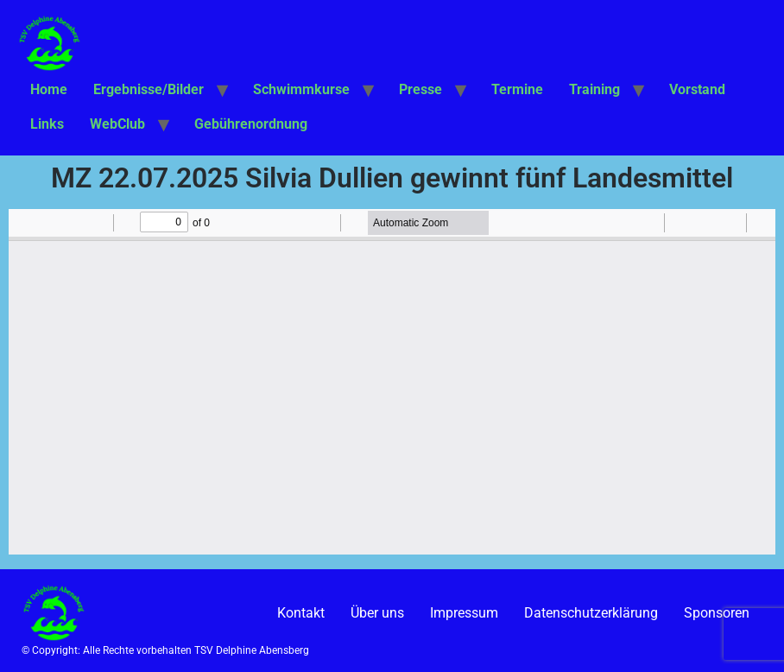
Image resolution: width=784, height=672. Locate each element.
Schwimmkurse (301, 89)
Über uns (377, 613)
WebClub (117, 124)
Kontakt (301, 613)
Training (594, 89)
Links (47, 124)
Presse (420, 89)
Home (49, 89)
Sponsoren (717, 613)
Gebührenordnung (251, 124)
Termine (517, 89)
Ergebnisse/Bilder (149, 89)
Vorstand (697, 89)
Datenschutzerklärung (591, 613)
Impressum (464, 613)
